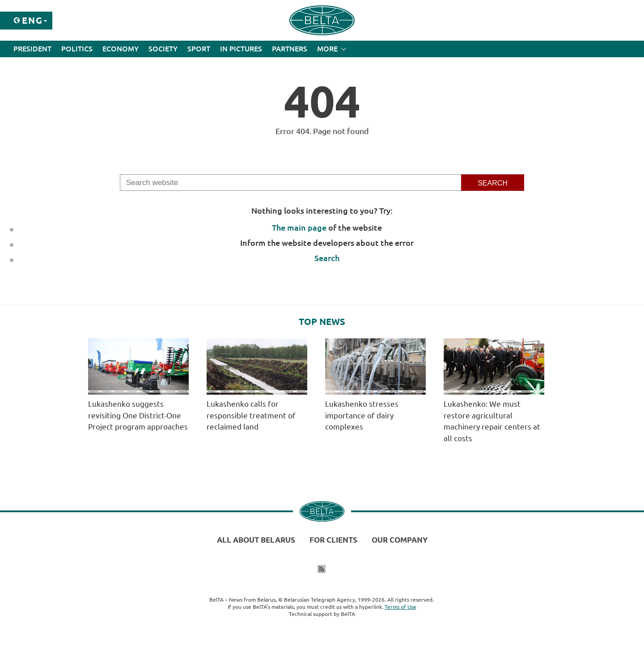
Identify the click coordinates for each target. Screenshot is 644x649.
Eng (32, 20)
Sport (199, 49)
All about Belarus (256, 540)
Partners (290, 49)
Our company (400, 540)
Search (327, 258)
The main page (299, 228)
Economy (121, 49)
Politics (77, 49)
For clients (333, 540)
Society (163, 49)
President (32, 49)
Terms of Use (400, 607)
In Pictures (241, 49)
